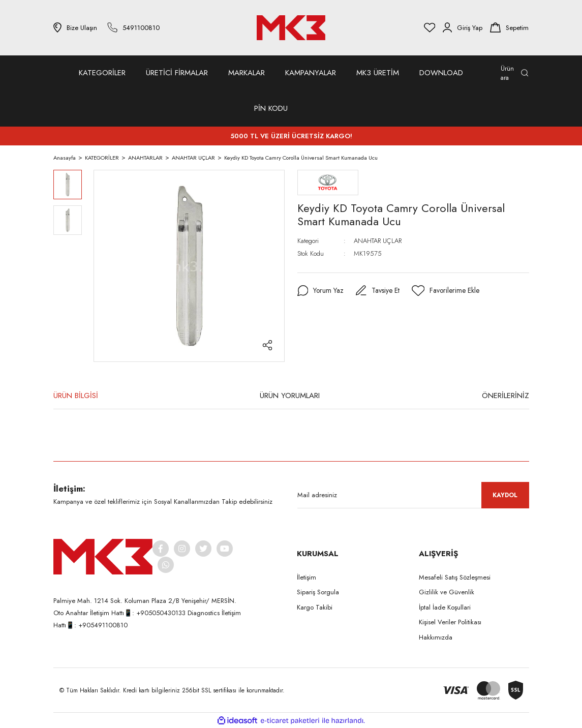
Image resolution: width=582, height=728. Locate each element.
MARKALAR (247, 73)
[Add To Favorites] (447, 291)
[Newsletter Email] (413, 495)
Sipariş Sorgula (318, 592)
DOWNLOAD (441, 73)
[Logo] (291, 28)
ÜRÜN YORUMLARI (290, 396)
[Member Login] (463, 27)
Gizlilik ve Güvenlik (447, 592)
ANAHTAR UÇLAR (378, 241)
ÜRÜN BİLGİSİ (76, 396)
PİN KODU (271, 108)
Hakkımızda (436, 637)
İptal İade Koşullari (445, 607)
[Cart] (509, 27)
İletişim (307, 577)
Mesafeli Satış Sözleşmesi (455, 577)
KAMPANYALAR (311, 73)
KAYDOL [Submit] (505, 495)
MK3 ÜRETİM (378, 73)
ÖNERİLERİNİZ (506, 396)
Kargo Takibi (315, 607)
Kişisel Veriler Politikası (450, 622)
